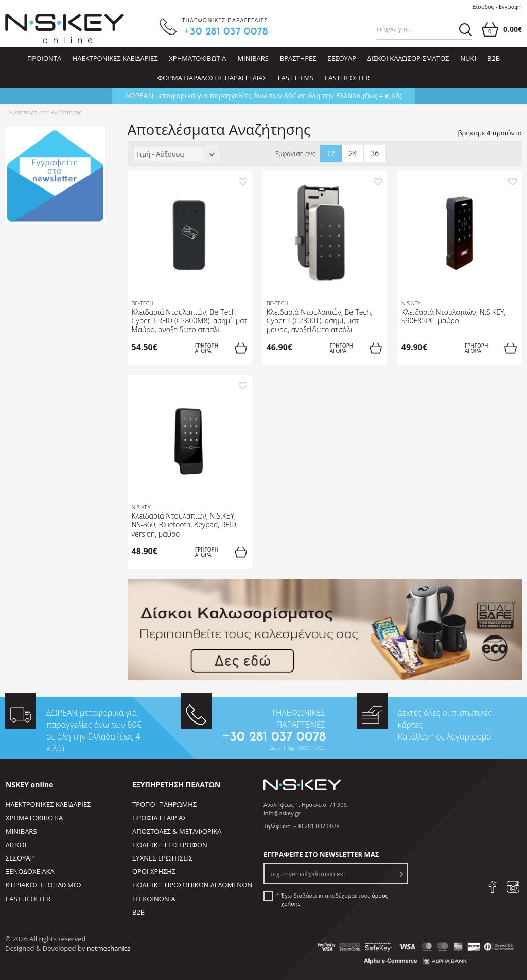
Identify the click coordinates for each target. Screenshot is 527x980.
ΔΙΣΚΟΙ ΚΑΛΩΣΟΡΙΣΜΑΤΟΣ (408, 58)
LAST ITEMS (296, 78)
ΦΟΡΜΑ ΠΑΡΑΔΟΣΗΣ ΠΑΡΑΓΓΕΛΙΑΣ (212, 78)
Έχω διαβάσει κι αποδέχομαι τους (335, 899)
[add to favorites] (243, 181)
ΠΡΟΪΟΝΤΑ (44, 58)
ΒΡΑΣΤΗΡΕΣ (298, 58)
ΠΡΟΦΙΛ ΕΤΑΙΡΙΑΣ (160, 818)
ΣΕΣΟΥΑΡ (342, 58)
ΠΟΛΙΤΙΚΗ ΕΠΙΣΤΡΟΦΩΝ (170, 845)
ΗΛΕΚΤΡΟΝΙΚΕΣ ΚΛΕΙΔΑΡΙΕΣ (115, 58)
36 (375, 153)
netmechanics (109, 948)
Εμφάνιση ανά (296, 154)
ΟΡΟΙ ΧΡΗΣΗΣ (154, 871)
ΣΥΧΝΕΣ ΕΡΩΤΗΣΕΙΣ (162, 858)
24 (353, 153)
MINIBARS (253, 58)
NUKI (468, 58)
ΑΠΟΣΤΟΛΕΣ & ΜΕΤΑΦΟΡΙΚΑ (177, 831)
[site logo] (64, 29)
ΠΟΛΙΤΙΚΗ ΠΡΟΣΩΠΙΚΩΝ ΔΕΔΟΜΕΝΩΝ (192, 885)
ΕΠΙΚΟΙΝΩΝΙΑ (154, 899)
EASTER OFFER (347, 78)
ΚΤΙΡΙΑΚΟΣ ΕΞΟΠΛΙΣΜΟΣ (44, 885)
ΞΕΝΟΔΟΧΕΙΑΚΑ (30, 871)
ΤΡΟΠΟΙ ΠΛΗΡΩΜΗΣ (164, 804)
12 (331, 153)
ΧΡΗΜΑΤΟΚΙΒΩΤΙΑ (197, 58)
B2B (494, 58)
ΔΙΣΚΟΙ (16, 845)
